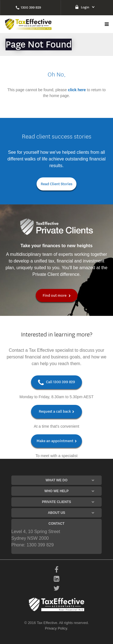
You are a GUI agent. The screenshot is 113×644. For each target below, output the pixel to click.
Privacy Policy (56, 628)
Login (85, 7)
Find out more (57, 295)
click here (77, 90)
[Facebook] (56, 570)
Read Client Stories (56, 184)
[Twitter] (56, 589)
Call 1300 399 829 (56, 382)
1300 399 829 (31, 7)
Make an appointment (57, 441)
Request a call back (56, 411)
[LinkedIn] (57, 579)
